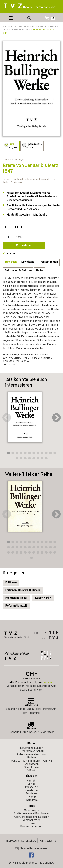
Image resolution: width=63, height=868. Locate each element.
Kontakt (32, 781)
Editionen (11, 583)
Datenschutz (29, 841)
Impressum (12, 841)
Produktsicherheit (32, 827)
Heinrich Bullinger (16, 598)
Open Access (32, 767)
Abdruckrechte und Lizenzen (32, 817)
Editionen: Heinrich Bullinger (23, 590)
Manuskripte (32, 810)
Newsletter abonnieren (32, 849)
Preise (32, 823)
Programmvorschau (32, 751)
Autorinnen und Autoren (32, 754)
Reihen (32, 758)
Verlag (32, 784)
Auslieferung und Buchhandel (32, 814)
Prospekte (32, 787)
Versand (48, 682)
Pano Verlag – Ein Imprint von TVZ (32, 761)
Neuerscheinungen (32, 748)
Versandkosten (32, 820)
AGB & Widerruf (48, 841)
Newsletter (32, 791)
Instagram (32, 800)
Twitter (32, 797)
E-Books (32, 771)
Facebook (32, 794)
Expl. (19, 237)
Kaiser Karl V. (43, 598)
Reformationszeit (16, 606)
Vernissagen (32, 764)
